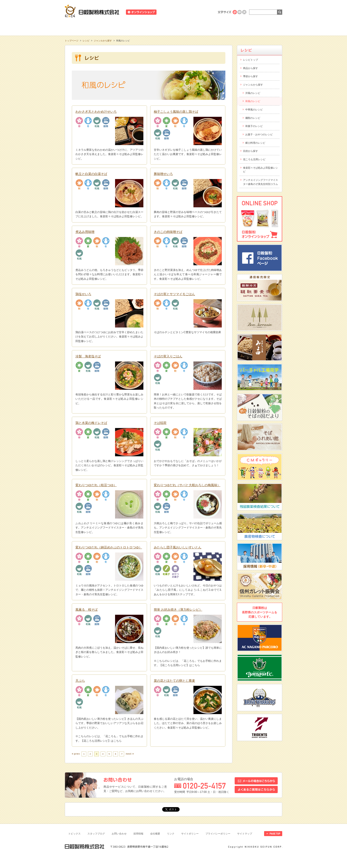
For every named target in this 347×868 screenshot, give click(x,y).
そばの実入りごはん (168, 356)
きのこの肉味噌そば (168, 232)
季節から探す (251, 76)
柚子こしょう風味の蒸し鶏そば (176, 112)
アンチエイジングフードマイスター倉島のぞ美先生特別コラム (260, 182)
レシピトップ (251, 60)
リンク (171, 834)
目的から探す (251, 151)
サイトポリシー (190, 834)
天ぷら (80, 681)
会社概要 (155, 834)
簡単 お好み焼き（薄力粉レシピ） (178, 610)
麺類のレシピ (253, 118)
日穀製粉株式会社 (92, 11)
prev (77, 754)
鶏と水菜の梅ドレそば (91, 423)
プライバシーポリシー (218, 834)
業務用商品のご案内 (199, 12)
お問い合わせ (119, 834)
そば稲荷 (160, 423)
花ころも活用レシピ (254, 159)
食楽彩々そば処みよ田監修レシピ (260, 170)
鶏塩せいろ (83, 294)
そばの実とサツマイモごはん (174, 294)
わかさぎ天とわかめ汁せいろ (96, 112)
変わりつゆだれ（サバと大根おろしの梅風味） (187, 485)
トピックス (74, 834)
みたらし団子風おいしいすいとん (178, 547)
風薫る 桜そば (87, 610)
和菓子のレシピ (254, 126)
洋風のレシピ (253, 93)
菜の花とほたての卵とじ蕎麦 (174, 681)
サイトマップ (245, 834)
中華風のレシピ (254, 110)
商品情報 (130, 27)
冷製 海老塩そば (88, 356)
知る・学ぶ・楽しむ (87, 27)
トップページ (72, 41)
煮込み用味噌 (85, 232)
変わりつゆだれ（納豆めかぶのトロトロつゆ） (109, 547)
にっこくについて (217, 27)
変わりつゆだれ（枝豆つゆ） (96, 485)
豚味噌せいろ (163, 174)
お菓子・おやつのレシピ (259, 134)
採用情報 (138, 834)
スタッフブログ (96, 834)
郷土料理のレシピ (255, 143)
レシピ (173, 27)
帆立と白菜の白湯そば (91, 174)
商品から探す (251, 68)
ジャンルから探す (103, 41)
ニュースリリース (172, 12)
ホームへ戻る (271, 2)
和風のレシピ (253, 101)
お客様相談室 (260, 27)
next (129, 754)
